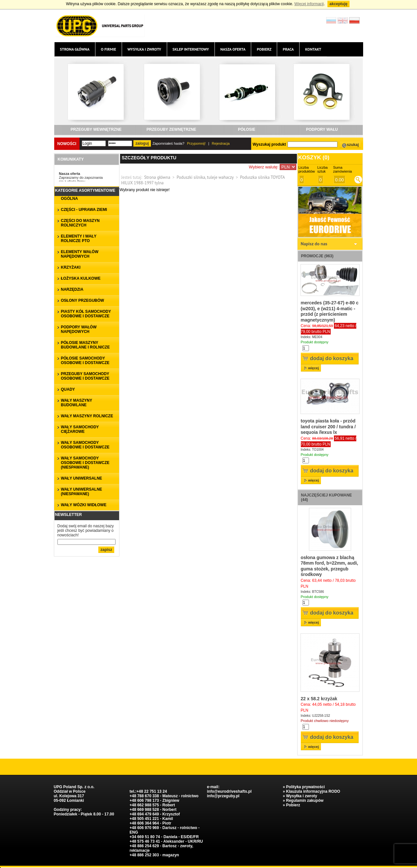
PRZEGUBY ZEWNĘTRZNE (171, 129)
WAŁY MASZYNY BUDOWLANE (77, 403)
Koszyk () (314, 158)
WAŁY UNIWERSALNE (82, 478)
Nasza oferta (233, 49)
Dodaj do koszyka (332, 358)
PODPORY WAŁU (322, 129)
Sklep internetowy (191, 49)
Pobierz (264, 49)
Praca (288, 49)
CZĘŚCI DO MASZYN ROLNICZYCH (80, 223)
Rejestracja (221, 143)
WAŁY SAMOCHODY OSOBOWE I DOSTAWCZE (85, 445)
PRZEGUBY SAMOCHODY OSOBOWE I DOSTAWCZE (85, 376)
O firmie (109, 49)
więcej (314, 368)
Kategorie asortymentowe (85, 190)
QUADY (68, 389)
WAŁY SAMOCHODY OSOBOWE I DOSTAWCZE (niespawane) (85, 463)
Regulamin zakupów (305, 801)
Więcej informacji (309, 4)
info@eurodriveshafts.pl (229, 791)
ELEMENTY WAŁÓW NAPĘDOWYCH (80, 254)
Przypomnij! (196, 143)
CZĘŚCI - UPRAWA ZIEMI (84, 210)
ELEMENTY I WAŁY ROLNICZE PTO (79, 238)
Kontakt (313, 49)
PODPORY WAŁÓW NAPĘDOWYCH (79, 329)
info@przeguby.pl (223, 796)
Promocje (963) (317, 256)
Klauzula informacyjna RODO (313, 791)
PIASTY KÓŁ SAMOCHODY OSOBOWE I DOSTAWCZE (86, 314)
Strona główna (75, 49)
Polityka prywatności (305, 787)
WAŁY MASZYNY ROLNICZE (87, 416)
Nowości (67, 144)
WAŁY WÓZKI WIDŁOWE (84, 505)
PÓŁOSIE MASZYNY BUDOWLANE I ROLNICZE (86, 345)
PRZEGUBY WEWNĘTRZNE (96, 129)
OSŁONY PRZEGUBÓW (83, 300)
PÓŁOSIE (246, 129)
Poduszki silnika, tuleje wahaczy (205, 177)
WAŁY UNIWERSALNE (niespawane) (82, 492)
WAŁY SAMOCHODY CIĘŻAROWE (80, 429)
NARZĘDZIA (72, 289)
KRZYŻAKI (71, 267)
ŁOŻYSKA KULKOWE (81, 278)
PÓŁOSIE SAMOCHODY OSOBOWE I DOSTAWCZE (85, 361)
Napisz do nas (314, 244)
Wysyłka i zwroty (144, 49)
